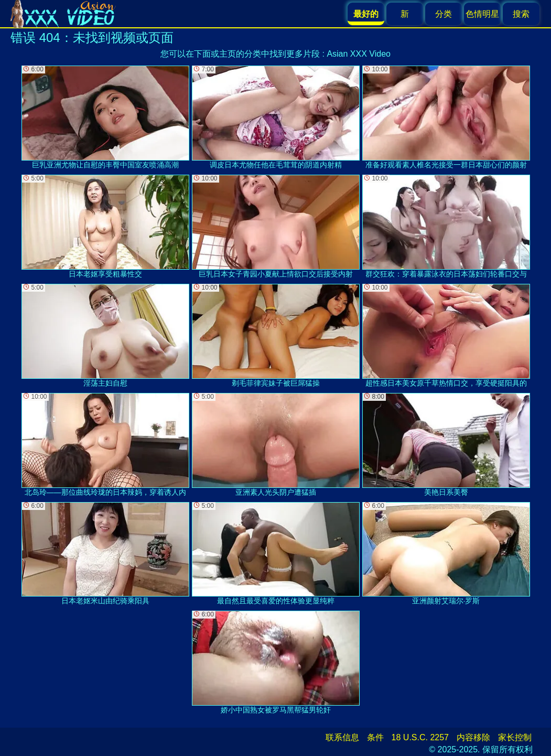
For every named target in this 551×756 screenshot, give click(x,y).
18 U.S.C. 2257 (420, 737)
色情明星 (482, 14)
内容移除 (473, 737)
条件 (375, 737)
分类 (444, 14)
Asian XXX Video (359, 54)
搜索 (521, 14)
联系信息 (342, 737)
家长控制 (515, 737)
